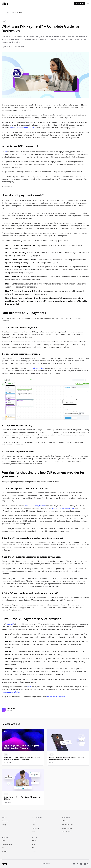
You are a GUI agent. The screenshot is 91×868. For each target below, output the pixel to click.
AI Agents (5, 821)
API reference (67, 832)
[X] (78, 864)
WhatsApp (35, 828)
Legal (34, 852)
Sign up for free (79, 4)
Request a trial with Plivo (56, 697)
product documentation (11, 692)
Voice (34, 821)
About (34, 841)
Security (4, 852)
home (8, 13)
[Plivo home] (5, 4)
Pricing (4, 825)
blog (13, 13)
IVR (4, 22)
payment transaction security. (63, 509)
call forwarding (38, 368)
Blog (3, 841)
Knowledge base (7, 844)
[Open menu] (88, 4)
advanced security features (35, 506)
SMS (33, 825)
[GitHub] (88, 864)
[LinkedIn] (85, 864)
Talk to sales (36, 848)
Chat (33, 832)
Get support (6, 848)
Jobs (33, 844)
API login (65, 821)
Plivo (29, 687)
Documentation (67, 825)
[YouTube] (74, 864)
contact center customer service (22, 128)
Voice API (10, 624)
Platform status (67, 828)
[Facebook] (81, 864)
